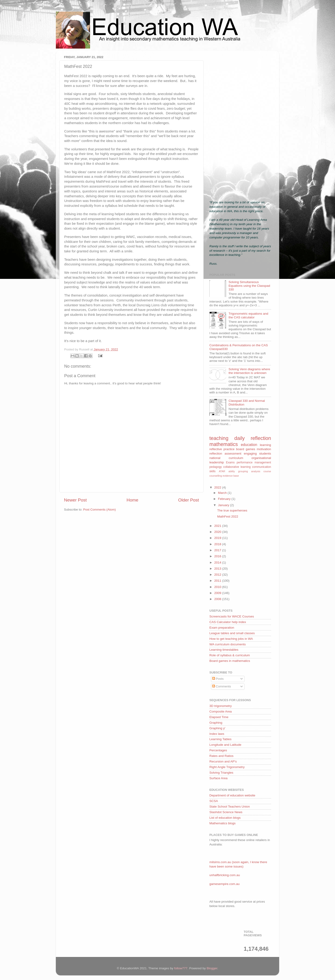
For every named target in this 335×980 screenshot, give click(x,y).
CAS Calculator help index (228, 622)
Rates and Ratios (221, 756)
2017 (218, 550)
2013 (218, 569)
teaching (219, 438)
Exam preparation (222, 628)
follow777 (181, 968)
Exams (230, 462)
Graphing (216, 723)
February (225, 499)
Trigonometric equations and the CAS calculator (248, 315)
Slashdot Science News (226, 812)
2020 (218, 532)
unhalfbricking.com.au (225, 875)
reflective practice (222, 449)
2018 (218, 544)
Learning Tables (220, 739)
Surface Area (218, 778)
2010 (218, 587)
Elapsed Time (219, 717)
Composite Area (221, 711)
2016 (218, 556)
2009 (218, 593)
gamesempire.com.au (224, 884)
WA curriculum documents (228, 644)
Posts (218, 679)
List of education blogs (225, 818)
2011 (218, 581)
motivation (264, 449)
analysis (256, 471)
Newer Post (75, 500)
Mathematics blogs (223, 823)
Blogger (212, 968)
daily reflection (253, 438)
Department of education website (232, 795)
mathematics (224, 444)
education (249, 445)
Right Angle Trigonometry (227, 767)
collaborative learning (237, 467)
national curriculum (226, 458)
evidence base (231, 476)
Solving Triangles (221, 773)
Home (132, 500)
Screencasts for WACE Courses (232, 616)
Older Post (189, 500)
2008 (218, 599)
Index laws (217, 734)
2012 (218, 575)
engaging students (257, 454)
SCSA (214, 801)
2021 (218, 526)
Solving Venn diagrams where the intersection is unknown (249, 371)
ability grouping (238, 471)
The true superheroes (232, 510)
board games (246, 449)
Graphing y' (217, 728)
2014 (218, 563)
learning (265, 445)
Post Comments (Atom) (100, 510)
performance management (254, 462)
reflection (216, 454)
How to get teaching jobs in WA (231, 639)
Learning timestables (224, 650)
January (224, 505)
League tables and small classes (232, 633)
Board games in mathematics (230, 661)
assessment (233, 454)
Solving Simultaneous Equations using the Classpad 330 (249, 286)
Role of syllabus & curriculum (230, 655)
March (223, 493)
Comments (222, 686)
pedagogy (216, 467)
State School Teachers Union (230, 807)
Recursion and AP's (223, 761)
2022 (218, 487)
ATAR (222, 471)
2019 (218, 538)
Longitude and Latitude (225, 745)
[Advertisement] (240, 124)
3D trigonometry (221, 706)
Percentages (218, 750)
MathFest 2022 (228, 516)
